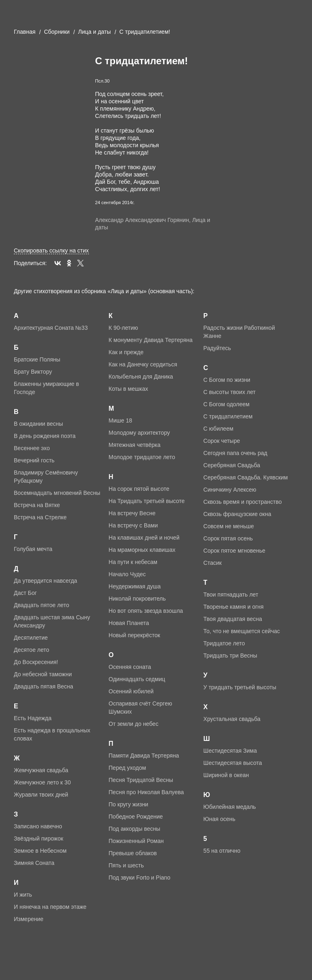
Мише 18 (120, 420)
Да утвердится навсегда (45, 581)
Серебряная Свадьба (232, 465)
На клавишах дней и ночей (144, 538)
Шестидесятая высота (233, 763)
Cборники (57, 32)
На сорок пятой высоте (139, 489)
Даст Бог (25, 593)
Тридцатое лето (224, 643)
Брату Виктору (33, 372)
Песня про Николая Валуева (146, 792)
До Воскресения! (36, 662)
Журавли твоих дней (41, 795)
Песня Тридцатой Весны (141, 780)
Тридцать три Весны (230, 656)
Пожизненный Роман (136, 841)
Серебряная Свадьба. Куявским (246, 477)
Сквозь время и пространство (243, 502)
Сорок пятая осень (228, 538)
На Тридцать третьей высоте (146, 501)
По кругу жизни (128, 804)
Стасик (213, 563)
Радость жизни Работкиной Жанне (239, 332)
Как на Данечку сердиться (143, 364)
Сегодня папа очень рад (235, 453)
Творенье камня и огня (234, 607)
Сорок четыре (222, 441)
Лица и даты (94, 32)
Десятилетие (31, 638)
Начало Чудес (127, 574)
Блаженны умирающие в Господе (46, 388)
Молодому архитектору (139, 433)
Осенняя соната (130, 667)
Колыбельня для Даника (141, 377)
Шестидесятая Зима (230, 751)
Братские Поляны (37, 359)
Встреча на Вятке (37, 505)
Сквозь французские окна (237, 514)
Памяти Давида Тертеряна (144, 756)
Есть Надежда (33, 718)
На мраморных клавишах (142, 550)
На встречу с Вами (133, 525)
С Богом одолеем (227, 404)
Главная (25, 32)
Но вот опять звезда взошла (146, 611)
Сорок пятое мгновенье (235, 551)
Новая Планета (129, 623)
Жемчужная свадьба (41, 770)
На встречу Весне (132, 513)
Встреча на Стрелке (40, 517)
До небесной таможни (43, 674)
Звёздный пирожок (39, 838)
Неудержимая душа (134, 586)
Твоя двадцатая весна (233, 619)
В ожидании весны (38, 424)
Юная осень (220, 819)
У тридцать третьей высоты (240, 687)
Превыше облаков (133, 853)
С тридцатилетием (228, 416)
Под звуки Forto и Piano (139, 878)
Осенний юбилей (131, 691)
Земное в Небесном (40, 851)
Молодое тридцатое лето (142, 457)
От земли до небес (133, 724)
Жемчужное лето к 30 (42, 782)
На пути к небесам (133, 562)
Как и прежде (126, 352)
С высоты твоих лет (230, 392)
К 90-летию (123, 328)
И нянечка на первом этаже (50, 907)
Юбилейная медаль (230, 807)
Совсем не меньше (229, 526)
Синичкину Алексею (230, 490)
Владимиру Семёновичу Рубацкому (46, 477)
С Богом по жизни (227, 380)
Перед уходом (127, 768)
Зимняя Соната (34, 863)
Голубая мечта (33, 549)
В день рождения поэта (45, 436)
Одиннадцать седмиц (137, 679)
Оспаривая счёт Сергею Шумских (140, 708)
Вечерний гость (34, 460)
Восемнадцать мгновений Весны (57, 493)
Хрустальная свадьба (232, 719)
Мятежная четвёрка (134, 445)
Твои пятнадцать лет (231, 595)
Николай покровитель (137, 599)
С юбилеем (219, 429)
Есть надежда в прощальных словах (52, 734)
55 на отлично (222, 851)
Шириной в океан (226, 775)
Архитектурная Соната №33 (51, 328)
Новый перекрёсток (134, 635)
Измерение (29, 919)
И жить (23, 895)
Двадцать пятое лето (41, 605)
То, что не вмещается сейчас (242, 631)
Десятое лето (31, 650)
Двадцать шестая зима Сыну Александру (52, 621)
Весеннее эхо (32, 448)
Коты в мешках (128, 389)
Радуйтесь (217, 348)
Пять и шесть (126, 865)
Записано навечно (38, 826)
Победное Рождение (136, 817)
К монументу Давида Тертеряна (151, 340)
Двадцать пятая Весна (43, 686)
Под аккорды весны (134, 829)
